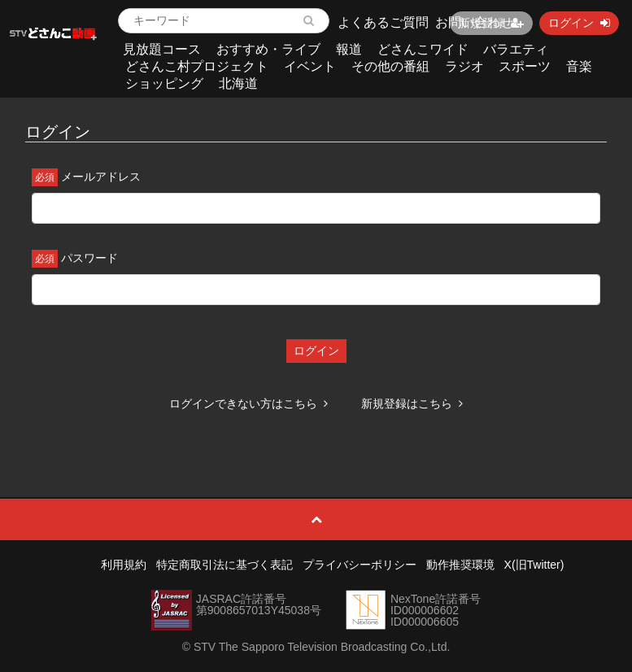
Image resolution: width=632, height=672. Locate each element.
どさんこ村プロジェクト (197, 66)
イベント (310, 66)
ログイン (316, 351)
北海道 (238, 83)
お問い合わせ (474, 22)
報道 (349, 49)
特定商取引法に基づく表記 (224, 565)
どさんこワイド (423, 49)
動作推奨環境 (460, 565)
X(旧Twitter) (534, 565)
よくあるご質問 (383, 22)
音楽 (579, 66)
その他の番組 (390, 66)
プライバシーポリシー (360, 565)
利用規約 (124, 565)
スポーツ (525, 66)
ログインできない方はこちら (248, 404)
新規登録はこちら (412, 404)
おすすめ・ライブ (268, 49)
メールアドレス (101, 177)
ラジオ (464, 66)
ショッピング (164, 83)
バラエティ (516, 49)
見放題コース (162, 49)
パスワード (89, 258)
